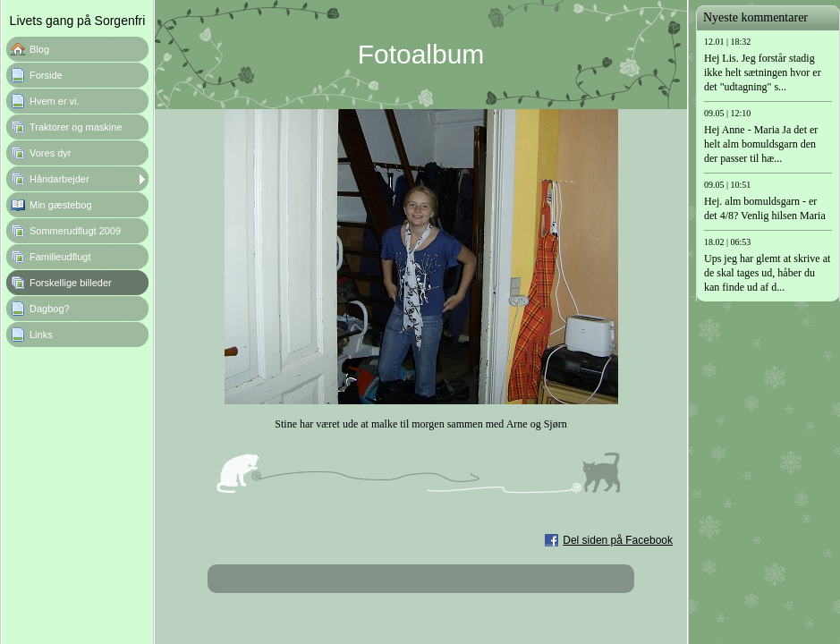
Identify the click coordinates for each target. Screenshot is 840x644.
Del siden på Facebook (618, 540)
